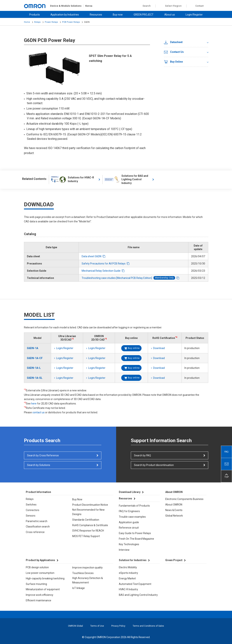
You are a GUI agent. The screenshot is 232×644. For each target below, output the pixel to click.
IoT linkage (79, 588)
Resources (96, 15)
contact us (39, 412)
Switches (31, 505)
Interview (124, 550)
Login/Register (194, 15)
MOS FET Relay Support (86, 536)
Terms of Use (97, 626)
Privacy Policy (118, 626)
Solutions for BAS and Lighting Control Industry (126, 180)
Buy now (118, 15)
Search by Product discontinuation (154, 465)
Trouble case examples (132, 517)
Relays (37, 22)
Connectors (33, 510)
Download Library (130, 492)
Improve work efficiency (40, 595)
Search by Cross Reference (43, 455)
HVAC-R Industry (128, 589)
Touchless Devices (83, 573)
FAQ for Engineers (129, 511)
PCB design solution (37, 567)
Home (27, 22)
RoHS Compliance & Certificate (90, 525)
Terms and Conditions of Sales (148, 626)
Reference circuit (129, 528)
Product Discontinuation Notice (90, 505)
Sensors (31, 516)
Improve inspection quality (87, 568)
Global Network (174, 516)
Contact (199, 6)
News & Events (174, 510)
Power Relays (51, 22)
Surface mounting (36, 584)
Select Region (173, 6)
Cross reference (35, 532)
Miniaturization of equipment (43, 589)
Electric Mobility (128, 567)
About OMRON (174, 505)
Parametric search (37, 521)
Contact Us (174, 52)
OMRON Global (75, 626)
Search (145, 6)
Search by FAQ (142, 455)
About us (170, 15)
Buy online (134, 348)
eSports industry (128, 573)
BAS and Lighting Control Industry (138, 595)
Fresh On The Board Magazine (136, 539)
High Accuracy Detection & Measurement (88, 580)
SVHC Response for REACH (88, 531)
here (34, 404)
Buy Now (77, 499)
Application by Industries (65, 15)
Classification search (38, 527)
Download (159, 348)
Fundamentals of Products (134, 506)
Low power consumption (40, 573)
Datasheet (173, 42)
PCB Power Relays (71, 22)
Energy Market (127, 578)
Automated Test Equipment (135, 584)
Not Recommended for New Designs (88, 512)
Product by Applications (40, 560)
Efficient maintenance (39, 600)
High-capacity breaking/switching (45, 578)
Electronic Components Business (184, 499)
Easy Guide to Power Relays (135, 533)
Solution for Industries (133, 560)
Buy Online (173, 62)
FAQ (226, 452)
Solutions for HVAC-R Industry (72, 180)
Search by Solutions (39, 465)
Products (35, 15)
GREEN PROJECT (144, 15)
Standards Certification (86, 520)
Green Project (174, 560)
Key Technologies (129, 544)
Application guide (129, 522)
